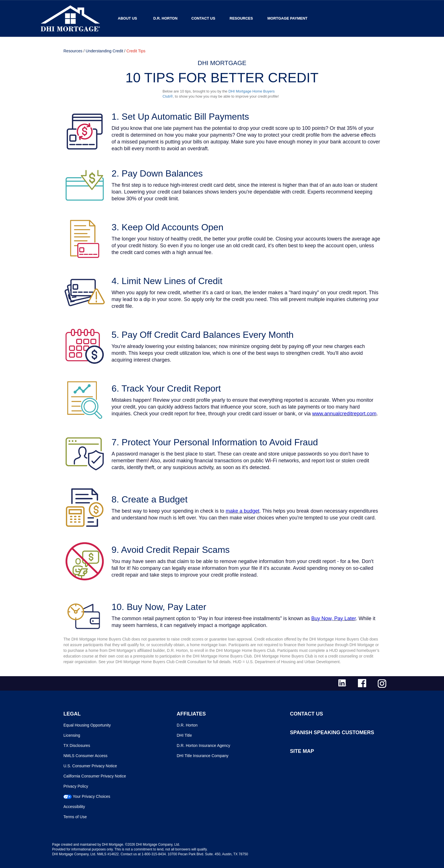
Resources (241, 18)
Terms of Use (75, 817)
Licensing (72, 735)
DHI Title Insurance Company (203, 756)
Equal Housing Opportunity (87, 725)
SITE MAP (302, 751)
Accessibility (74, 807)
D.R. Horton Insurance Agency (203, 745)
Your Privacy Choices (92, 796)
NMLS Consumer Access (86, 756)
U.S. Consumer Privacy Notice (90, 766)
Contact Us (203, 18)
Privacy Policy (76, 786)
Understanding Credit (104, 51)
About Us (127, 18)
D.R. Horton (165, 18)
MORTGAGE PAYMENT (287, 18)
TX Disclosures (77, 745)
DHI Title (184, 735)
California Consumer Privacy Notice (95, 776)
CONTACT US (307, 714)
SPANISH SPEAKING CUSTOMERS (332, 732)
